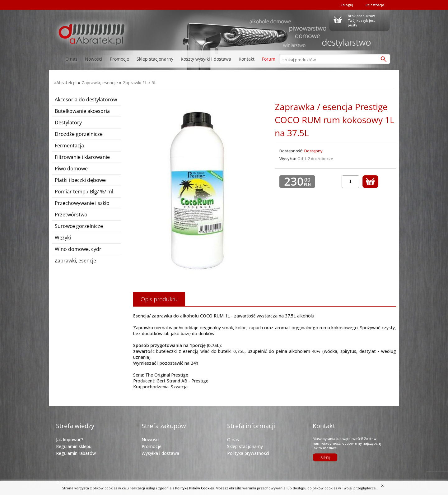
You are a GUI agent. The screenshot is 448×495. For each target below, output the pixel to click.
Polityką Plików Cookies (194, 488)
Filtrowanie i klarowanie (82, 157)
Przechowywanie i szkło (82, 203)
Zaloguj (347, 5)
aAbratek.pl (65, 83)
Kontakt (247, 59)
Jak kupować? (70, 439)
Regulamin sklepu (74, 446)
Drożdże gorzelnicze (79, 134)
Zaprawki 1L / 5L (140, 83)
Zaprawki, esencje (100, 83)
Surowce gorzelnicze (79, 226)
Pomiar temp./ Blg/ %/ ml (84, 192)
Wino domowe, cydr (78, 249)
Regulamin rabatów (76, 453)
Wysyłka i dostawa (160, 453)
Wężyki (63, 238)
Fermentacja (69, 146)
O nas (71, 59)
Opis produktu (159, 299)
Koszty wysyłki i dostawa (206, 59)
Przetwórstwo (71, 215)
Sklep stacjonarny (155, 59)
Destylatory (68, 123)
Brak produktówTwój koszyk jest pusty (361, 20)
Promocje (119, 59)
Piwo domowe (71, 169)
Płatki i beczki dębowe (80, 180)
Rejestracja (375, 5)
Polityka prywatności (248, 453)
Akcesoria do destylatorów (86, 99)
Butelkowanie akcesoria (82, 111)
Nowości (94, 59)
